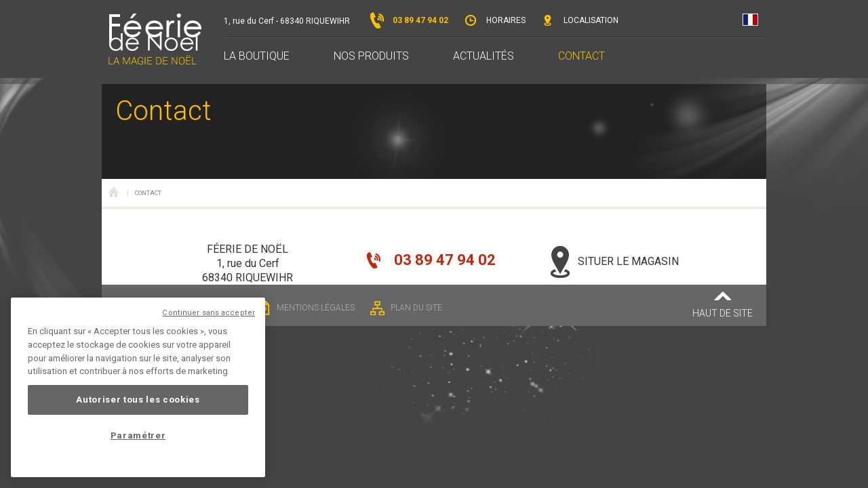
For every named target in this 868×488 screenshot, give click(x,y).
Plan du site (406, 308)
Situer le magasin (615, 261)
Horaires (495, 20)
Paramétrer (138, 435)
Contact (581, 56)
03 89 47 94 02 (409, 20)
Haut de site (723, 305)
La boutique (257, 56)
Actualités (484, 56)
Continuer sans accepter (209, 313)
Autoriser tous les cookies (138, 400)
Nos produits (371, 56)
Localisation (580, 20)
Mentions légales (305, 308)
